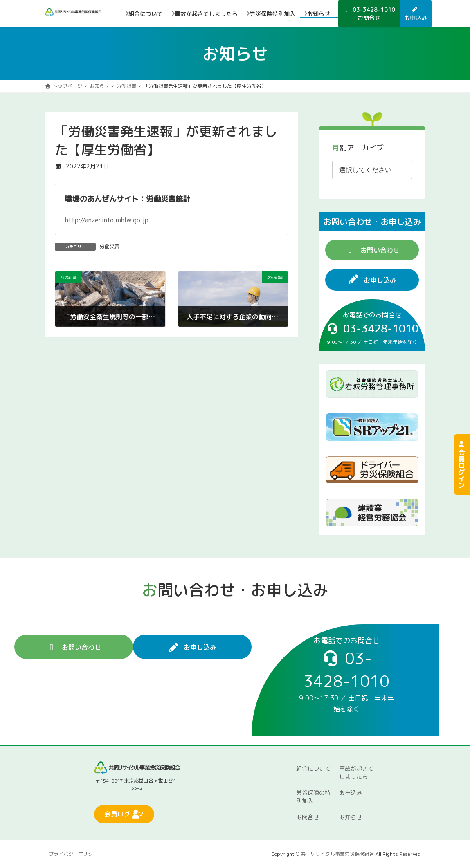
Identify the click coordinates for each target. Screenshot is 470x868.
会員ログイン (461, 464)
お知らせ (351, 817)
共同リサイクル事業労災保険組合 (337, 853)
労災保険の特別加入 (313, 797)
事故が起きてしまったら (356, 772)
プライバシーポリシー (73, 853)
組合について (313, 768)
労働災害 (110, 246)
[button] (372, 250)
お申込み (351, 793)
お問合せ (308, 817)
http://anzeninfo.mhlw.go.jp (107, 220)
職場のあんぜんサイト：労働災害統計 (128, 199)
